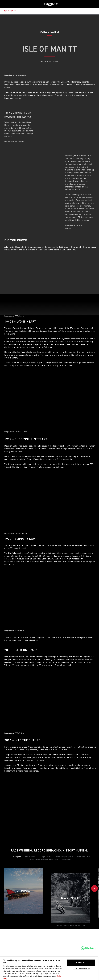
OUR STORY (10, 11)
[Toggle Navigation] (6, 4)
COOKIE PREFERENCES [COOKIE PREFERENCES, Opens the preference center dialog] (81, 969)
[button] (94, 888)
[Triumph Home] (51, 4)
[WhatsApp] (89, 948)
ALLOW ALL (81, 963)
